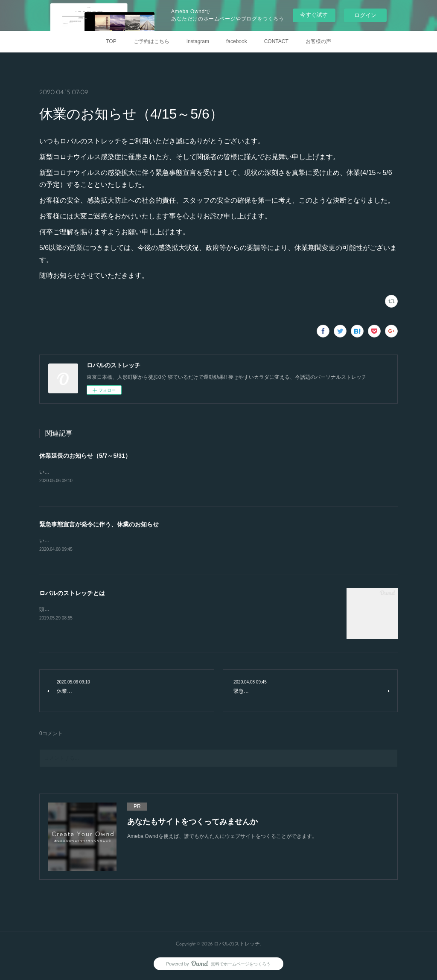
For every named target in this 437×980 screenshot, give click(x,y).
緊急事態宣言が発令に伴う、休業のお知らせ (99, 525)
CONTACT (276, 41)
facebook (237, 41)
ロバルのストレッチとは (72, 594)
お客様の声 (318, 41)
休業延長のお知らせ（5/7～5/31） (85, 456)
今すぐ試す (314, 15)
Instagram (198, 41)
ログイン (365, 15)
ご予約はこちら (151, 41)
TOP (111, 41)
